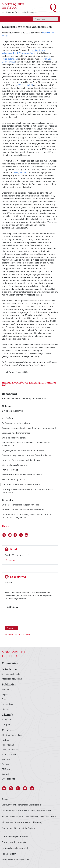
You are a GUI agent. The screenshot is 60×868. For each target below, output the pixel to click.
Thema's (7, 715)
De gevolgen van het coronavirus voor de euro (23, 451)
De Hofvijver (8, 704)
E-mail (8, 583)
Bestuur (6, 740)
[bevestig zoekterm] (35, 19)
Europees (6, 725)
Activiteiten (9, 669)
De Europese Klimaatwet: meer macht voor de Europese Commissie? (28, 491)
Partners (6, 759)
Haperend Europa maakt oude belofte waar (22, 460)
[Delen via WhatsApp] (21, 535)
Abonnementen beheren (19, 635)
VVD (29, 85)
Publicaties (9, 685)
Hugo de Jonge (9, 59)
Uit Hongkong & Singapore (14, 465)
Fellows (5, 764)
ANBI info (6, 769)
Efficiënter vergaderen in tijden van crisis (21, 505)
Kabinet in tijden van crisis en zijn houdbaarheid (24, 399)
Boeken (5, 690)
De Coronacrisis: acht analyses (16, 423)
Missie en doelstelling (12, 735)
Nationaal (6, 720)
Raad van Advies (9, 755)
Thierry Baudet (19, 173)
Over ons (8, 730)
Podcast (6, 709)
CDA (19, 85)
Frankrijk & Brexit (10, 470)
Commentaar (10, 663)
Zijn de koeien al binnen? (13, 411)
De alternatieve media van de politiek (21, 485)
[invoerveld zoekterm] (46, 19)
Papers (5, 694)
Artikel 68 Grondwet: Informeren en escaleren (23, 510)
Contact (5, 774)
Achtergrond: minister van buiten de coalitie (22, 475)
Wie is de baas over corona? (15, 438)
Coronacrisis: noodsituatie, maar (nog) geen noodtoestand (29, 428)
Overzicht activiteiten (12, 674)
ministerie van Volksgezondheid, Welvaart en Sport (23, 52)
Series (5, 699)
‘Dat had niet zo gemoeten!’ (14, 480)
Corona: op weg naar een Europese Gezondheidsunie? (27, 455)
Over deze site (8, 779)
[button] (5, 788)
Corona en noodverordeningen (16, 433)
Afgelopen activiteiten (12, 679)
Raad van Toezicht (10, 750)
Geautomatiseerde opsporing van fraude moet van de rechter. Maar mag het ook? (27, 516)
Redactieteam (8, 745)
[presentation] (25, 617)
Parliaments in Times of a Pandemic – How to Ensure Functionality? (26, 444)
